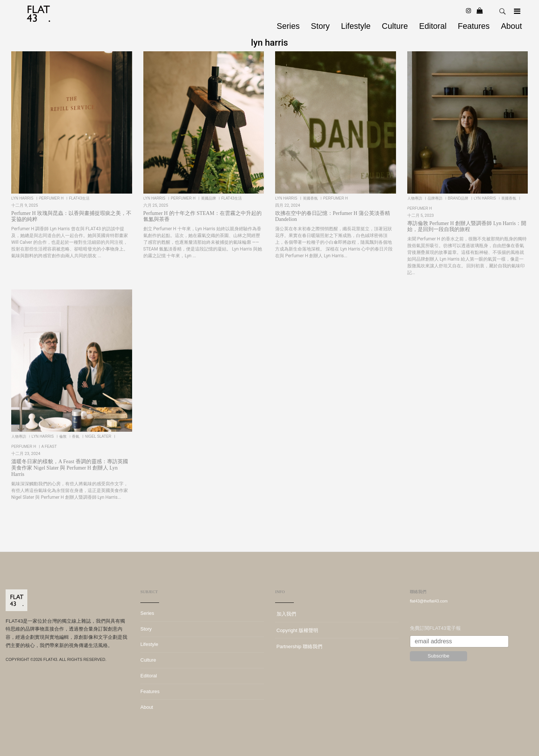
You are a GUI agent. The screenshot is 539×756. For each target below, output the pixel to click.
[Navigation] (517, 11)
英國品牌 (209, 198)
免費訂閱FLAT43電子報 (435, 628)
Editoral (433, 26)
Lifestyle (356, 26)
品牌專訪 (436, 198)
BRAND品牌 (459, 198)
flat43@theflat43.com (429, 601)
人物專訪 (415, 198)
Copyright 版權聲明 (297, 630)
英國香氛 (311, 198)
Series (288, 26)
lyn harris (23, 198)
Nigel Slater (99, 436)
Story (320, 26)
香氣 (76, 436)
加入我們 (286, 614)
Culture (395, 26)
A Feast (49, 447)
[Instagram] (469, 11)
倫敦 (63, 436)
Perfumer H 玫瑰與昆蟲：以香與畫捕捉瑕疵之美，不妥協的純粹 (71, 216)
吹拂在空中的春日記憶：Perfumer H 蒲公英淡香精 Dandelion (333, 216)
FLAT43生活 (80, 198)
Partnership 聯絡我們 (299, 646)
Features (474, 26)
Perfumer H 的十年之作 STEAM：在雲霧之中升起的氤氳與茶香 (202, 216)
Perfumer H (52, 198)
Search (503, 12)
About (511, 26)
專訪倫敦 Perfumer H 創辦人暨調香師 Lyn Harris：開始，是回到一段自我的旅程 (467, 227)
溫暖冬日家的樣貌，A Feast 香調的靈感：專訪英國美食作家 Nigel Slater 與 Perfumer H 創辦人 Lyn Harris (70, 468)
